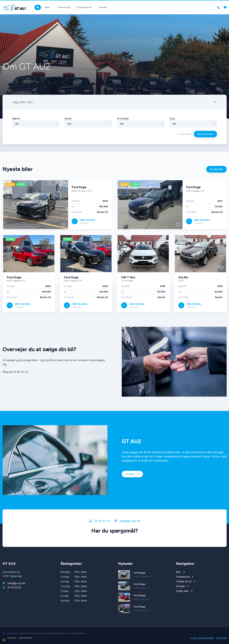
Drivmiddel (123, 127)
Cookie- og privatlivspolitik (202, 638)
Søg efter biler (205, 143)
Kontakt (132, 483)
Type (172, 127)
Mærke (16, 127)
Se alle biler (216, 178)
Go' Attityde (221, 638)
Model (68, 127)
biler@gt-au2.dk (127, 530)
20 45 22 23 (99, 530)
